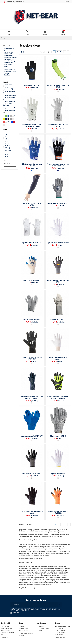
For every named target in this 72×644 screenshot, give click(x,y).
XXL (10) (7, 146)
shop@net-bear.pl (62, 638)
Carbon (9, 122)
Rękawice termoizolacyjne (10, 61)
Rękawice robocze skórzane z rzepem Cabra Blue (32, 165)
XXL (6, 155)
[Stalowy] (32, 478)
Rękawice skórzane (8, 52)
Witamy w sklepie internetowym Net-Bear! (8, 632)
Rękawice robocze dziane (58, 474)
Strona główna (6, 626)
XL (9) (7, 143)
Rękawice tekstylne (8, 63)
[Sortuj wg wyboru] (43, 52)
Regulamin (23, 626)
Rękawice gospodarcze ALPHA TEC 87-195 (32, 436)
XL (6, 141)
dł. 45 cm (8, 150)
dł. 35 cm (8, 148)
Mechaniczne (7, 75)
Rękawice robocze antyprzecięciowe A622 (58, 203)
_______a (7, 132)
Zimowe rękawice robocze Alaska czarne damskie (32, 512)
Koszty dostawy (11, 2)
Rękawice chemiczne (9, 68)
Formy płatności (24, 631)
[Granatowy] (58, 170)
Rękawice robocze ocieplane (8, 65)
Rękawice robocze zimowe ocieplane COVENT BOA (58, 512)
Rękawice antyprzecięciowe (10, 57)
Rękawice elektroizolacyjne (10, 71)
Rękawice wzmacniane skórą (9, 49)
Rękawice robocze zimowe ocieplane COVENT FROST (32, 358)
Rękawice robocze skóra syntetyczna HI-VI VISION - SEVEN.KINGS (58, 397)
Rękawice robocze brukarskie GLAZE (32, 280)
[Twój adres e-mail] (34, 605)
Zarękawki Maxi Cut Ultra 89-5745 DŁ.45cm (32, 204)
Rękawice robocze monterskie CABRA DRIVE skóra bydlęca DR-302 (32, 126)
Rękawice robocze (8, 46)
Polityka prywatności (20, 2)
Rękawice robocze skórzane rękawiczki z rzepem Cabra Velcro (58, 165)
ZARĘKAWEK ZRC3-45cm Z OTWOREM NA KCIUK (58, 86)
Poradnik (4, 635)
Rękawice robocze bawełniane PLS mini (58, 243)
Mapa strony (5, 637)
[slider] (3, 166)
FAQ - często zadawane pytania (44, 629)
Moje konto (41, 626)
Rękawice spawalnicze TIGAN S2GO (32, 243)
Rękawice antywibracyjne (10, 70)
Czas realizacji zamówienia (27, 633)
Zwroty (22, 635)
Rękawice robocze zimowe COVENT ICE (32, 474)
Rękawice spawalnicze (9, 54)
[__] (32, 90)
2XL (6, 157)
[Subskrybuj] (60, 605)
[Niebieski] (32, 170)
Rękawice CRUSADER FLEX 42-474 (32, 320)
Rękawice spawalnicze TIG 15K (58, 320)
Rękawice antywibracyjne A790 (32, 85)
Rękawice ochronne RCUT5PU (58, 436)
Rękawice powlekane (9, 55)
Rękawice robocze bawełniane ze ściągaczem (58, 358)
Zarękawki (6, 73)
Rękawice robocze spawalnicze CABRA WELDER (58, 126)
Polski (68, 2)
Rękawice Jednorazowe (9, 59)
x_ (15, 116)
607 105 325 (60, 635)
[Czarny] (32, 517)
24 (49, 52)
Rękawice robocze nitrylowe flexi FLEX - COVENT (58, 281)
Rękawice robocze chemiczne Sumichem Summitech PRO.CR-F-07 (32, 397)
